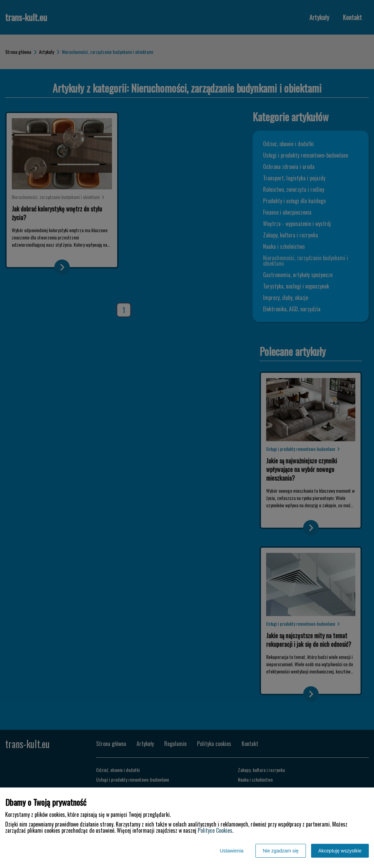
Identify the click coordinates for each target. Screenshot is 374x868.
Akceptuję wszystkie (340, 851)
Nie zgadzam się (281, 851)
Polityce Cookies (215, 830)
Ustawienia (232, 851)
